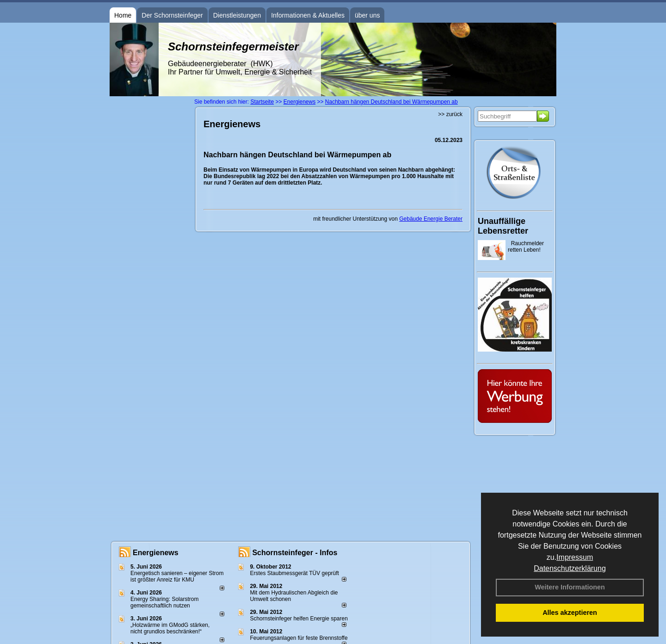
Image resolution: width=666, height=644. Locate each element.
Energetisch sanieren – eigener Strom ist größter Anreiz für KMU (177, 576)
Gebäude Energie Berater (431, 219)
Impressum (575, 557)
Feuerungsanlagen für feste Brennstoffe (299, 638)
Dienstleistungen (237, 15)
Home (123, 15)
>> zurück (450, 114)
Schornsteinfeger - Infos (295, 553)
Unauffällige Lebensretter (503, 226)
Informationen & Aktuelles (308, 15)
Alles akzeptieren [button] (570, 613)
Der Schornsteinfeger (172, 15)
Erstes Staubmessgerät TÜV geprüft (294, 573)
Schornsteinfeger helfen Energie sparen (299, 619)
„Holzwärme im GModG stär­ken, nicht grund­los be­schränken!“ (170, 628)
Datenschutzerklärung (570, 568)
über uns (367, 15)
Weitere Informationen (570, 587)
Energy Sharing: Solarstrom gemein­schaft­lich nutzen (164, 602)
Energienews (156, 553)
